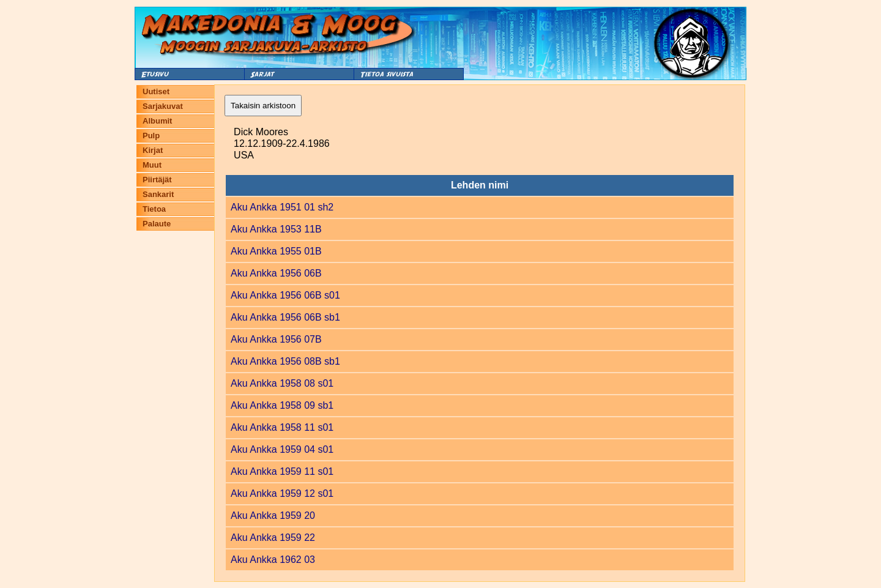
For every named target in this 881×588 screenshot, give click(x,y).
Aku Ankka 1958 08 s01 (282, 383)
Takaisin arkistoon (263, 106)
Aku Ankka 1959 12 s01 (282, 493)
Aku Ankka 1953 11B (276, 229)
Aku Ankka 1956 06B (276, 273)
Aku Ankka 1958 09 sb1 (282, 405)
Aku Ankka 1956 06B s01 (285, 295)
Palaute (157, 224)
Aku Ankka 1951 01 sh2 (282, 207)
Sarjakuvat (163, 106)
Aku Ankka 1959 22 (273, 538)
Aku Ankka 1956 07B (276, 339)
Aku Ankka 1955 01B (276, 251)
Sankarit (158, 194)
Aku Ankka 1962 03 (273, 560)
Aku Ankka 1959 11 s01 (282, 471)
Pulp (151, 136)
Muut (152, 165)
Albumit (157, 121)
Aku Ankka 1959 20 (273, 515)
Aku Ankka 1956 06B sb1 (285, 317)
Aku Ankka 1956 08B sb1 (285, 361)
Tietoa (154, 209)
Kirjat (153, 150)
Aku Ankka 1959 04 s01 (282, 449)
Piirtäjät (157, 180)
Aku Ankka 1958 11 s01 (282, 427)
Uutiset (156, 91)
